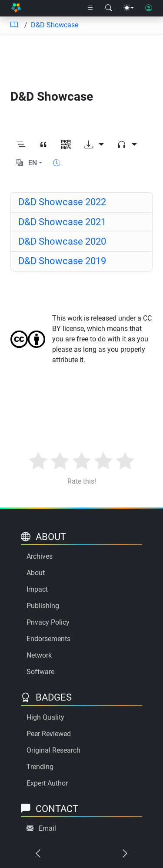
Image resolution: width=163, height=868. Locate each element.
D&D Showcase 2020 (62, 241)
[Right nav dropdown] (90, 8)
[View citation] (43, 145)
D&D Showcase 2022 (62, 202)
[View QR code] (66, 145)
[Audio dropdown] (127, 145)
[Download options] (94, 145)
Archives (40, 556)
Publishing (43, 606)
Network (39, 655)
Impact (37, 589)
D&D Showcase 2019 (62, 261)
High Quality (45, 717)
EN (33, 163)
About (36, 573)
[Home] (16, 8)
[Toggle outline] (21, 145)
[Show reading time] (57, 163)
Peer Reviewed (49, 734)
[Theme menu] (129, 8)
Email (47, 828)
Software (40, 672)
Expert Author (47, 783)
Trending (40, 767)
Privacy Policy (48, 622)
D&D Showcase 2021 (62, 222)
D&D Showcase (55, 25)
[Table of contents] (14, 25)
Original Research (53, 750)
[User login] (149, 8)
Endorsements (48, 639)
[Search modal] (109, 8)
